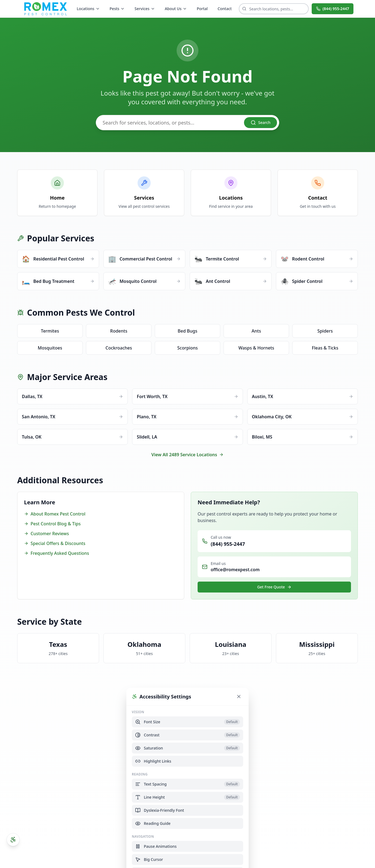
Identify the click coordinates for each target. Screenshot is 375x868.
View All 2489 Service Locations (188, 455)
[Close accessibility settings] (239, 696)
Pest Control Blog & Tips (52, 524)
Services (145, 9)
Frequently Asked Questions (56, 553)
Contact (225, 9)
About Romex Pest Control (55, 514)
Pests (117, 9)
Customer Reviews (46, 534)
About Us (176, 9)
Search (261, 123)
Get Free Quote (274, 587)
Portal (202, 9)
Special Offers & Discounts (55, 543)
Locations (88, 9)
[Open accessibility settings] (13, 840)
